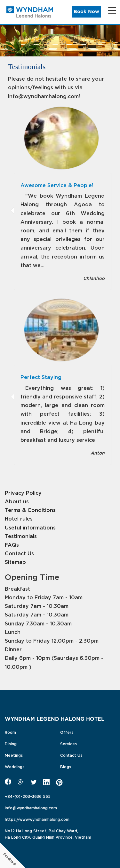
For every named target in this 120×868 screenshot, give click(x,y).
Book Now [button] (86, 12)
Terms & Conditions (30, 510)
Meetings (14, 755)
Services (68, 743)
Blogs (66, 766)
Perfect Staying (41, 377)
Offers (67, 732)
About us (17, 501)
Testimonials (21, 536)
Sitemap (15, 562)
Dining (11, 743)
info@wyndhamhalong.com (31, 807)
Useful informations (30, 527)
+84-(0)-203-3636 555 (28, 796)
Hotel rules (19, 518)
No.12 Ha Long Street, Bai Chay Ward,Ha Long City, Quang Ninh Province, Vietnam (48, 834)
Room (10, 732)
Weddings (15, 766)
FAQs (12, 544)
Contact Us (19, 553)
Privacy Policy (23, 492)
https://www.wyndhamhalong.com (37, 819)
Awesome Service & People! (57, 185)
